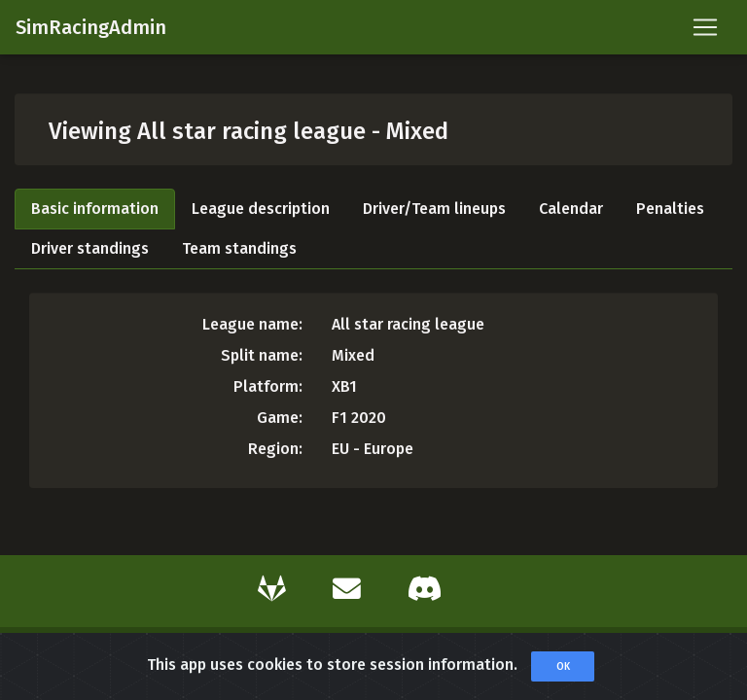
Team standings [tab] (239, 248)
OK (563, 670)
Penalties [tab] (670, 209)
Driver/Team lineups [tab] (434, 209)
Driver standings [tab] (90, 248)
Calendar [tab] (571, 209)
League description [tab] (261, 209)
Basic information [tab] (95, 209)
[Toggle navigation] (705, 27)
